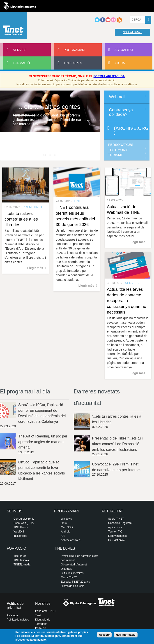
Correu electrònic (24, 519)
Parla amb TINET (46, 611)
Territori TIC (115, 532)
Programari (74, 50)
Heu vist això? (117, 540)
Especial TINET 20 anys (75, 582)
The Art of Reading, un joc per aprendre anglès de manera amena (43, 442)
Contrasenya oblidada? (121, 112)
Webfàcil (19, 532)
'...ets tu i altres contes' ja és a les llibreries (21, 219)
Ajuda (120, 63)
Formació (21, 63)
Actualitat (124, 50)
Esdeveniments (117, 536)
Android (66, 532)
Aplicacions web (71, 540)
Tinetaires (73, 63)
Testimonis (118, 150)
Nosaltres (43, 603)
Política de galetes (18, 620)
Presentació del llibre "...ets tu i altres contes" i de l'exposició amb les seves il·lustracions (117, 444)
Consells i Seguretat (120, 523)
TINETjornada (22, 565)
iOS (63, 536)
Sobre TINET (116, 519)
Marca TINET (69, 577)
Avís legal (13, 615)
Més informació (126, 635)
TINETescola (21, 560)
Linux (64, 523)
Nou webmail (132, 32)
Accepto (104, 635)
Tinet (38, 615)
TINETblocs (21, 527)
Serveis (20, 50)
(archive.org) (131, 130)
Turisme (116, 155)
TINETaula (20, 556)
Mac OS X (67, 527)
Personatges (121, 145)
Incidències (20, 536)
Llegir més (24, 120)
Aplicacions (115, 527)
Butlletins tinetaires (72, 573)
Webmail (117, 97)
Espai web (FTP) (24, 523)
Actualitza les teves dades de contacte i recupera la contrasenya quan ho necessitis (126, 301)
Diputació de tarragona (20, 6)
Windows (66, 519)
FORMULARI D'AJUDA (109, 76)
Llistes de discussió (72, 586)
